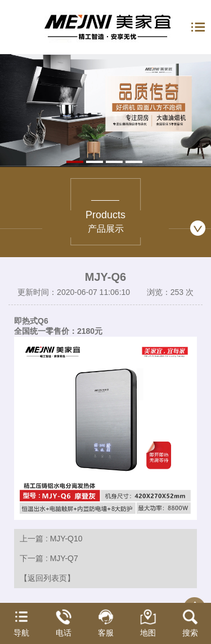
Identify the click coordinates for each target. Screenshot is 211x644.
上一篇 (51, 539)
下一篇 (49, 558)
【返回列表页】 (47, 578)
